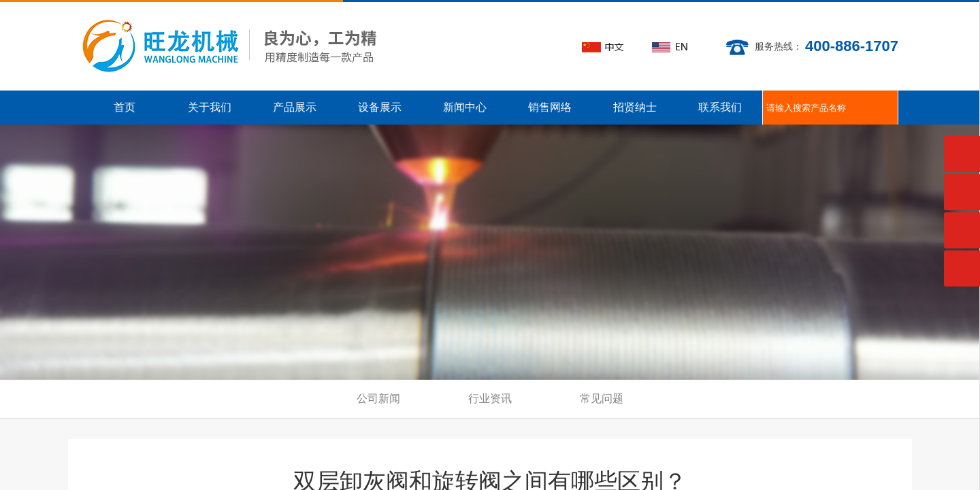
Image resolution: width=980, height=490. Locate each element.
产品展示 (295, 107)
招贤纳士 (635, 107)
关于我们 (210, 107)
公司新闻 (378, 398)
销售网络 (550, 107)
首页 (125, 107)
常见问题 (602, 398)
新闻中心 (465, 107)
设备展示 (380, 107)
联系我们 (720, 107)
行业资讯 (490, 398)
